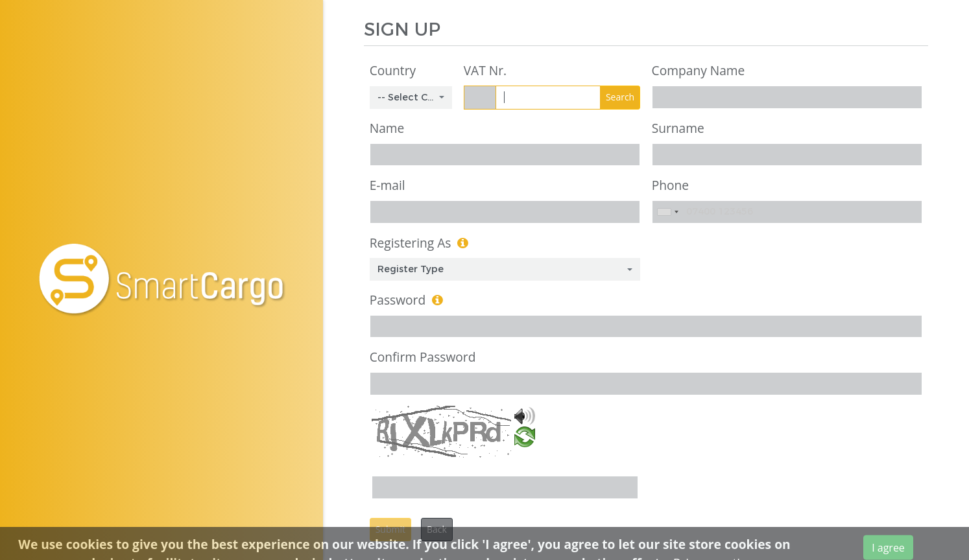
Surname (678, 128)
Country (393, 70)
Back (437, 529)
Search (620, 97)
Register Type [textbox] (411, 269)
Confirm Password (423, 357)
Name (387, 128)
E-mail (388, 185)
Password (398, 300)
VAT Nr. (485, 70)
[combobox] (411, 98)
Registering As (411, 243)
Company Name (699, 70)
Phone (670, 185)
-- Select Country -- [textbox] (407, 97)
